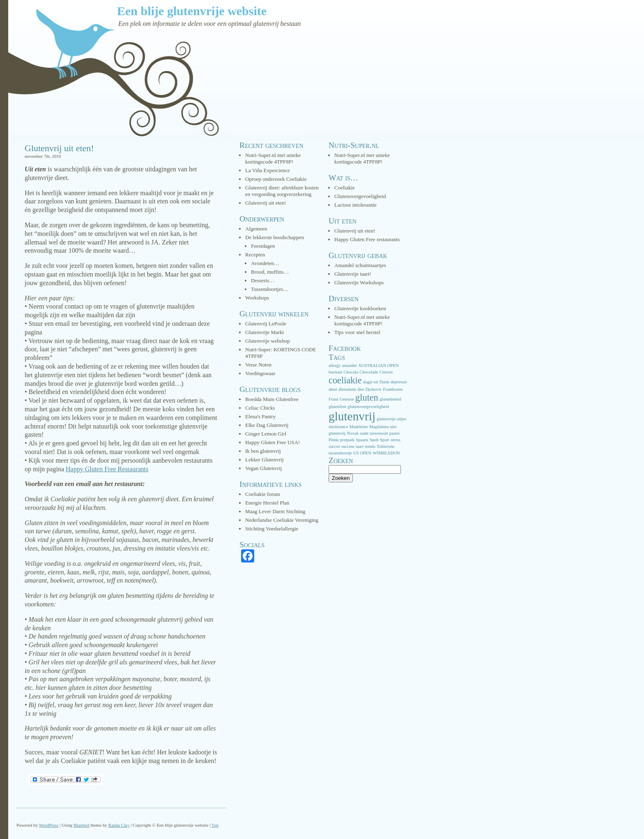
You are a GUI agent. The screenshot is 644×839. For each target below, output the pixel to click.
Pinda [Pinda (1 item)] (333, 440)
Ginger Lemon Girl (266, 434)
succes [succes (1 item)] (334, 446)
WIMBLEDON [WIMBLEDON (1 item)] (386, 453)
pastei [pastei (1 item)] (394, 433)
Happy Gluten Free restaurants (367, 239)
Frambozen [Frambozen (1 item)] (393, 389)
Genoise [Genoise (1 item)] (347, 399)
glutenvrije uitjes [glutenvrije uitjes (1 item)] (391, 419)
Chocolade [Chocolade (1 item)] (369, 372)
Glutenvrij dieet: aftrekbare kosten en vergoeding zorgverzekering (282, 191)
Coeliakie (345, 188)
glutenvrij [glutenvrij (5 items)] (352, 416)
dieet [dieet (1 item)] (333, 389)
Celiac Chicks (260, 408)
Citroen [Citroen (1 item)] (386, 372)
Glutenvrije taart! (353, 274)
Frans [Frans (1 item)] (333, 399)
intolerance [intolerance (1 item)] (338, 427)
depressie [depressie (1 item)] (399, 382)
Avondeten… (265, 263)
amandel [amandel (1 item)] (350, 365)
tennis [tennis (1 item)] (370, 446)
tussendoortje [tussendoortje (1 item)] (340, 453)
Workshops (257, 298)
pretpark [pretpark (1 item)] (347, 440)
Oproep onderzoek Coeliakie (276, 179)
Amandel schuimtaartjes (360, 265)
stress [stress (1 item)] (396, 440)
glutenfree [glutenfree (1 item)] (337, 407)
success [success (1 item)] (348, 446)
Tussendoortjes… (270, 289)
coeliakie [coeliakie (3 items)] (345, 380)
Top (215, 825)
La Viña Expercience (268, 170)
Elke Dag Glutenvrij (267, 425)
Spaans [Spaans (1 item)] (362, 440)
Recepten (255, 255)
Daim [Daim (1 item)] (384, 382)
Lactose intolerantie (355, 205)
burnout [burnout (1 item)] (335, 372)
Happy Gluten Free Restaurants (107, 469)
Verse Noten (258, 365)
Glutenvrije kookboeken (360, 308)
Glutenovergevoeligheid (360, 196)
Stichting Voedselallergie (272, 529)
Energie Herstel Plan (267, 503)
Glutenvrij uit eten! (59, 148)
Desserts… (263, 280)
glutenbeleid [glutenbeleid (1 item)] (390, 399)
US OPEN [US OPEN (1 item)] (362, 453)
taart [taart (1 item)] (360, 446)
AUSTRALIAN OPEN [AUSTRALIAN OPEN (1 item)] (378, 365)
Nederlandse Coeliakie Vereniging (282, 520)
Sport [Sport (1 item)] (385, 440)
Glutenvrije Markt (264, 332)
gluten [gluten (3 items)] (367, 398)
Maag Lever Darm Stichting (275, 511)
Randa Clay (119, 825)
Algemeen (256, 229)
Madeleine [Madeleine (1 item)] (359, 427)
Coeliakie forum (263, 494)
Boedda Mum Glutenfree (272, 399)
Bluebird (82, 825)
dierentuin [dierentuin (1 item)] (347, 389)
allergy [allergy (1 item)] (335, 365)
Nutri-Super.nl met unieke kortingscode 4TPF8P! (273, 158)
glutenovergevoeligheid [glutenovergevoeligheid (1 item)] (368, 407)
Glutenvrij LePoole (266, 324)
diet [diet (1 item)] (361, 389)
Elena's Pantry (260, 416)
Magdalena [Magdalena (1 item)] (379, 427)
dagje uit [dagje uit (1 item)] (371, 382)
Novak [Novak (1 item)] (353, 433)
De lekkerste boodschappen (275, 237)
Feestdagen (263, 246)
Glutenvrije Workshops (359, 282)
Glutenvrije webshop (268, 341)
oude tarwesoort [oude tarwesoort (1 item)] (374, 433)
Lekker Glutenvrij (264, 460)
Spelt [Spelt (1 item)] (374, 440)
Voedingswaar (260, 373)
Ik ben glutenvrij (263, 451)
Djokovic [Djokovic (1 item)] (374, 389)
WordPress (49, 825)
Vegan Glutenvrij (263, 468)
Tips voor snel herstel (357, 332)
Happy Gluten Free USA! (273, 442)
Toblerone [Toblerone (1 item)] (385, 446)
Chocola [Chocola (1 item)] (351, 372)
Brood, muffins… (270, 272)
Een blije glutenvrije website (192, 11)
